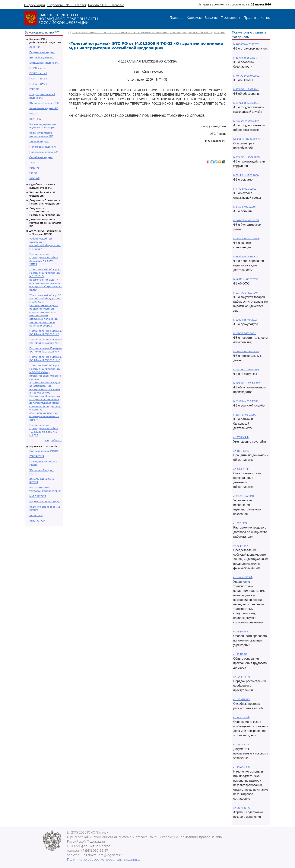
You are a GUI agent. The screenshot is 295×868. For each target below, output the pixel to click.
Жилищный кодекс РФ (44, 103)
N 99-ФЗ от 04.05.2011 (246, 257)
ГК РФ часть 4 (38, 84)
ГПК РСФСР (37, 456)
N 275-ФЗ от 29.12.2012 (246, 121)
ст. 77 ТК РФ (240, 654)
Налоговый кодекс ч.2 (43, 152)
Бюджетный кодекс (42, 52)
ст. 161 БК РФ (241, 632)
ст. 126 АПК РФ (242, 745)
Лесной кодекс (39, 141)
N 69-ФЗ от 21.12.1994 (245, 58)
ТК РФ (33, 162)
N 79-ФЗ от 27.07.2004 (246, 103)
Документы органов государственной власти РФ (45, 223)
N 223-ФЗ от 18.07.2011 (246, 293)
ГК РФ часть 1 (38, 68)
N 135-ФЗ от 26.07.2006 (246, 238)
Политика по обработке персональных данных (103, 860)
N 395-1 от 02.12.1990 (245, 415)
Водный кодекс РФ (42, 57)
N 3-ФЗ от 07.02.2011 (245, 207)
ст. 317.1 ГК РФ (241, 451)
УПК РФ (34, 178)
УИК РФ (34, 168)
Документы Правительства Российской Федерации (45, 211)
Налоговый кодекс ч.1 (43, 147)
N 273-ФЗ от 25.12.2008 (246, 157)
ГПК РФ (34, 89)
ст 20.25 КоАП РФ (244, 496)
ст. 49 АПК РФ (241, 767)
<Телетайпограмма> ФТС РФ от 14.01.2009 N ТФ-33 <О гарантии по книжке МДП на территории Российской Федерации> (149, 32)
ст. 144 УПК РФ (242, 677)
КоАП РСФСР (38, 496)
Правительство (257, 18)
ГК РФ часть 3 (38, 79)
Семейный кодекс (41, 157)
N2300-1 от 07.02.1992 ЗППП (249, 139)
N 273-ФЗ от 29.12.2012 (246, 89)
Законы (211, 18)
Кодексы (194, 18)
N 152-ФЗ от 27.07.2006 (246, 351)
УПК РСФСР (37, 521)
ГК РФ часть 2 (38, 73)
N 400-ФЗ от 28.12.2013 (246, 44)
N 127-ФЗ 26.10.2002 (244, 333)
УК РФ (33, 173)
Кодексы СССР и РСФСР (45, 446)
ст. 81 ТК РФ (240, 523)
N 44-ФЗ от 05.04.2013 (246, 370)
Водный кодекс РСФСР (44, 451)
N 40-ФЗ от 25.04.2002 (246, 76)
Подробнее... (53, 440)
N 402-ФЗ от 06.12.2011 (246, 220)
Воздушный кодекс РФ (44, 63)
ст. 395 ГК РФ (241, 469)
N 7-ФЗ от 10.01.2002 (245, 189)
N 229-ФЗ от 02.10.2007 (247, 383)
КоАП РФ (35, 119)
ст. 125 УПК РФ (242, 699)
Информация (35, 5)
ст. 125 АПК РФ (242, 808)
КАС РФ (34, 114)
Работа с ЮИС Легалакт (106, 5)
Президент (230, 18)
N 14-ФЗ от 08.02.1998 (246, 279)
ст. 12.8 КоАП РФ (243, 577)
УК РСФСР (36, 515)
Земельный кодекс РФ (44, 108)
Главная (177, 18)
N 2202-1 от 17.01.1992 (245, 320)
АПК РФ (35, 47)
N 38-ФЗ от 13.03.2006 (246, 175)
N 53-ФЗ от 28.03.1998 (246, 401)
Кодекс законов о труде (45, 501)
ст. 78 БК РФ (241, 546)
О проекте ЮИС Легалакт (67, 5)
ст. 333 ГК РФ (241, 437)
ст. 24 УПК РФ (241, 717)
